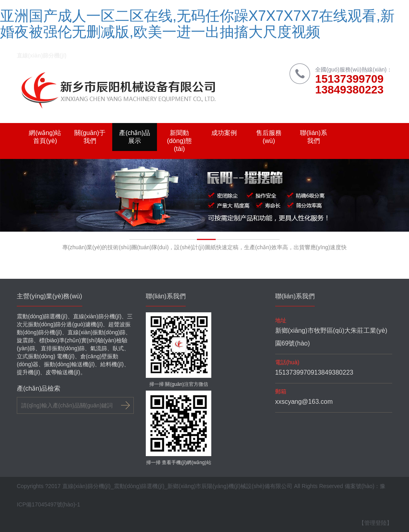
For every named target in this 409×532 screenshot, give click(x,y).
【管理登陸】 (375, 523)
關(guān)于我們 (90, 137)
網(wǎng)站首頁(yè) (45, 137)
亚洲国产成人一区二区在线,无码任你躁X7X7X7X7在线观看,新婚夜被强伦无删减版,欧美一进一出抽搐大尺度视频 (197, 24)
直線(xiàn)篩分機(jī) (42, 56)
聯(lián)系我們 (314, 137)
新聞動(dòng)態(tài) (179, 141)
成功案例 (224, 133)
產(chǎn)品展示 (134, 137)
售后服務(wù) (269, 137)
